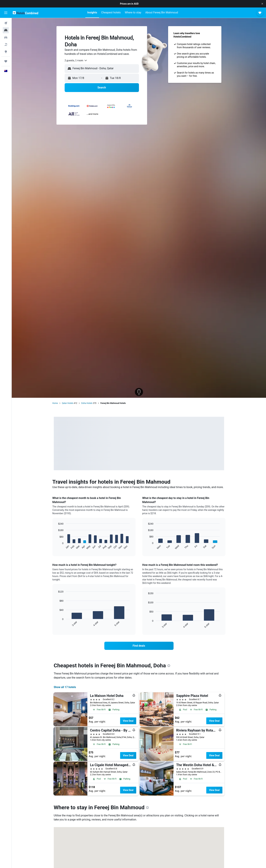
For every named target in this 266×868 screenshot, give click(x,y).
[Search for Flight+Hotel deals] (6, 44)
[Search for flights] (6, 23)
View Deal (128, 721)
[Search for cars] (6, 37)
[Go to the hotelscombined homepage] (25, 13)
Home (55, 403)
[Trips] (6, 61)
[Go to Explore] (6, 52)
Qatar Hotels (68, 403)
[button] (262, 4)
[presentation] (169, 666)
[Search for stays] (6, 30)
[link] (139, 646)
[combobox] (76, 60)
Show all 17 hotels (65, 687)
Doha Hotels (87, 403)
